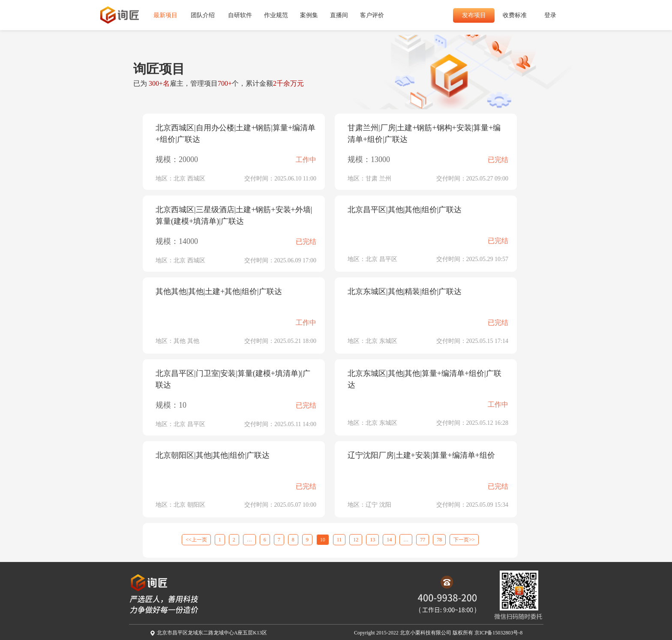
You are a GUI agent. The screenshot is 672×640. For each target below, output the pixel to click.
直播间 (339, 15)
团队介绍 (203, 15)
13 (372, 540)
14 (389, 540)
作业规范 (276, 15)
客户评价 (372, 15)
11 (339, 540)
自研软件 (240, 15)
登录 (550, 15)
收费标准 (515, 15)
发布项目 (474, 15)
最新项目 (165, 15)
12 (356, 540)
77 (423, 540)
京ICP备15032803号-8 (499, 633)
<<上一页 (196, 540)
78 (439, 540)
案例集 (309, 15)
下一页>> (464, 540)
